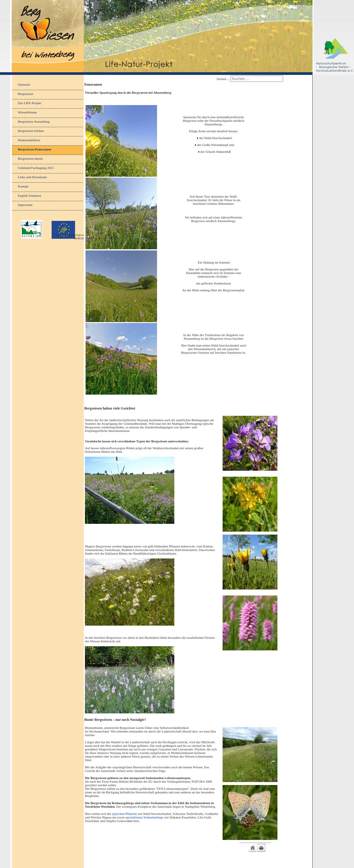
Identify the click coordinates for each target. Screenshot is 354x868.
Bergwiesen (26, 94)
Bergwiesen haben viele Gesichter (110, 408)
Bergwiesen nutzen (30, 158)
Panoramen (93, 84)
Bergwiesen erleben (31, 131)
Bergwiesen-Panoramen (35, 149)
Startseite (24, 84)
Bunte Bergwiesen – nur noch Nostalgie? (115, 720)
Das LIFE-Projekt (30, 103)
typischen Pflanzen (124, 814)
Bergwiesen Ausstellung (34, 121)
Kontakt (23, 186)
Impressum (25, 205)
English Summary (30, 196)
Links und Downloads (32, 177)
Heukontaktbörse (29, 140)
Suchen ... (223, 79)
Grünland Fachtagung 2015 (36, 168)
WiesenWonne (27, 112)
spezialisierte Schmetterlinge (144, 817)
